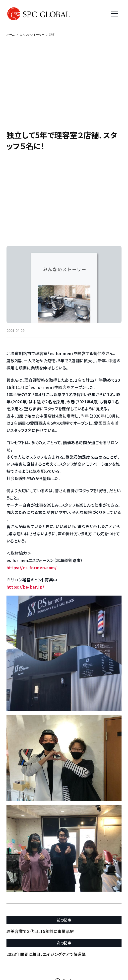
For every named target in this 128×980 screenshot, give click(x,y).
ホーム (11, 35)
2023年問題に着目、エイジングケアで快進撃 (46, 954)
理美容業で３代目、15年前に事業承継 (40, 931)
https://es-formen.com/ (32, 567)
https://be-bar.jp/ (25, 587)
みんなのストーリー (32, 35)
